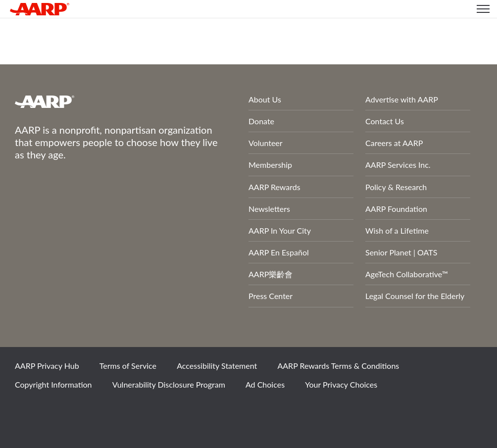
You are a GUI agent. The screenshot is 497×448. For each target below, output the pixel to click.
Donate (261, 121)
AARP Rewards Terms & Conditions (338, 366)
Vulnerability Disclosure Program (169, 384)
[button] (483, 9)
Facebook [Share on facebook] (27, 411)
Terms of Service (128, 366)
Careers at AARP (394, 143)
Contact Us (385, 121)
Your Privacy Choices (341, 384)
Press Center (271, 296)
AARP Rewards (274, 187)
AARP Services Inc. (398, 165)
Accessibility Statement (217, 366)
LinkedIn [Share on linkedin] (128, 411)
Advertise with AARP (402, 99)
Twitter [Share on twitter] (61, 411)
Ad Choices (265, 384)
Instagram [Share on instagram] (95, 411)
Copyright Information (53, 384)
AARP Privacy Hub (47, 366)
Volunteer (266, 143)
